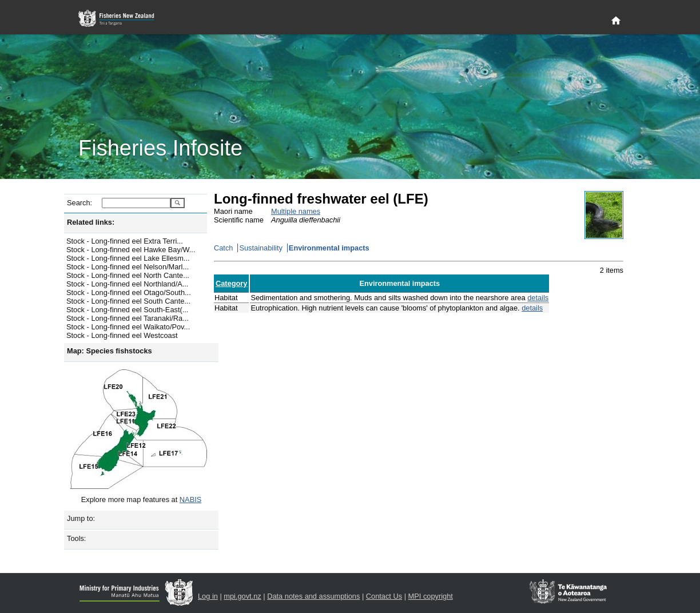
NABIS (190, 499)
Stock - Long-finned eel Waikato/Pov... (128, 327)
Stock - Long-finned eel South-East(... (127, 310)
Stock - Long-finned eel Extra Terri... (125, 241)
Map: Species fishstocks (110, 351)
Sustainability (260, 248)
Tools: (76, 538)
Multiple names (296, 211)
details (538, 298)
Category (231, 283)
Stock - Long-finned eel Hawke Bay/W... (131, 250)
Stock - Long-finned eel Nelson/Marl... (128, 267)
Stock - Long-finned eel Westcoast (122, 335)
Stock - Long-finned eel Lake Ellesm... (128, 258)
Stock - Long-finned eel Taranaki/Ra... (128, 318)
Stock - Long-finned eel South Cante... (128, 301)
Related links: (91, 222)
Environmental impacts (329, 248)
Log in (208, 596)
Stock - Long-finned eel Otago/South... (129, 292)
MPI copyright (431, 596)
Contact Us (384, 596)
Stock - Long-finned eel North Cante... (128, 275)
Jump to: (81, 518)
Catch (223, 248)
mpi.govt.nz (242, 596)
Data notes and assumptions (313, 596)
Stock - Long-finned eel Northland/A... (127, 284)
